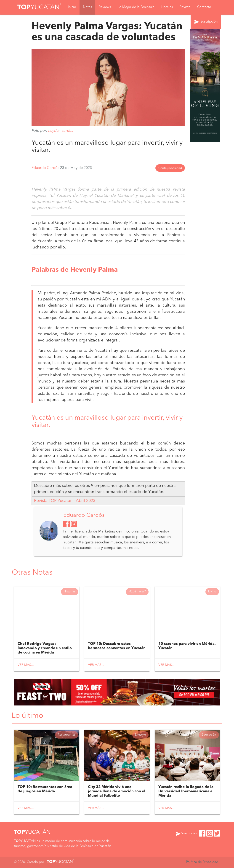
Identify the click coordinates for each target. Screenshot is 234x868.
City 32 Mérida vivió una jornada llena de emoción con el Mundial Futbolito (117, 791)
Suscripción (206, 22)
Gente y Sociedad (170, 168)
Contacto (204, 7)
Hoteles (167, 7)
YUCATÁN (32, 832)
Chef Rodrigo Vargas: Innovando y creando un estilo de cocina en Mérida (45, 648)
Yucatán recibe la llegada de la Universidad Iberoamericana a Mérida (186, 791)
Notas (87, 7)
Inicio (72, 7)
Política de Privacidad (202, 862)
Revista (185, 7)
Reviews (105, 7)
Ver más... (26, 665)
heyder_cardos (60, 131)
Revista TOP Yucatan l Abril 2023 (65, 501)
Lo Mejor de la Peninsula (136, 7)
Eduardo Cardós (46, 168)
